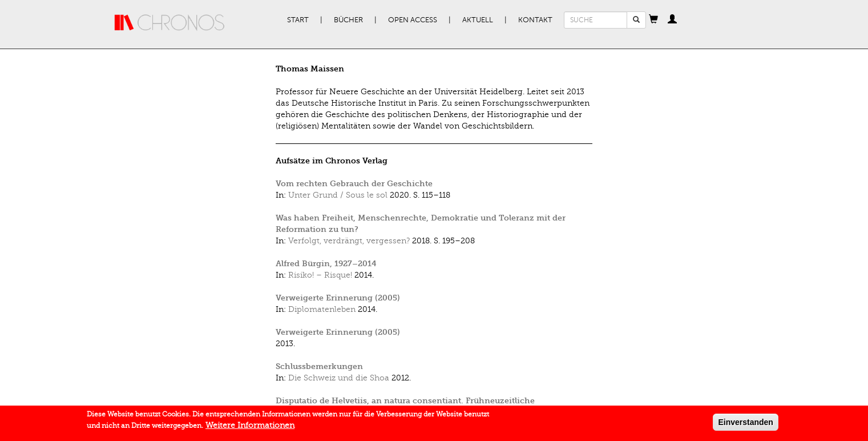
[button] (653, 20)
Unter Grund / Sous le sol (338, 195)
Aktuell (478, 20)
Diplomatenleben (322, 309)
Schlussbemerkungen (319, 366)
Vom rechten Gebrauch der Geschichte (354, 184)
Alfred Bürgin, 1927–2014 (326, 264)
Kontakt (535, 20)
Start (298, 20)
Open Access (413, 20)
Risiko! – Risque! (320, 275)
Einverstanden (745, 424)
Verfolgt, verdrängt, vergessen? (349, 241)
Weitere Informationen (250, 428)
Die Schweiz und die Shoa (339, 378)
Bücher (348, 20)
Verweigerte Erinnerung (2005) (338, 298)
